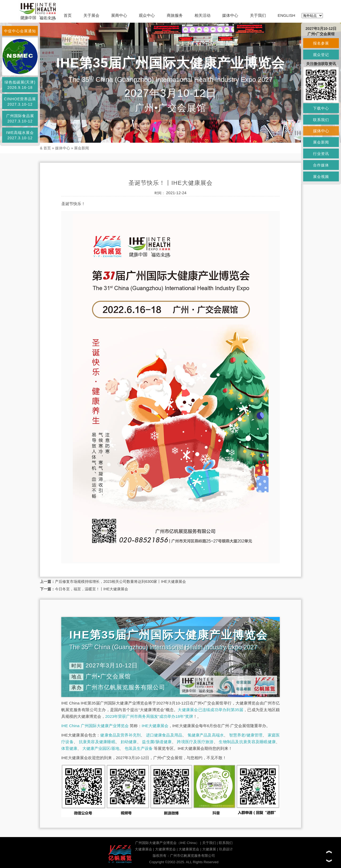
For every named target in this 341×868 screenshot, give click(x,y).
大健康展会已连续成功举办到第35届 (210, 710)
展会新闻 (82, 148)
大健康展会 (143, 849)
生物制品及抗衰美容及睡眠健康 (247, 742)
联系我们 (226, 843)
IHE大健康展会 (155, 726)
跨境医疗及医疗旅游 (195, 742)
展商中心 (119, 15)
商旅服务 (175, 15)
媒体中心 (230, 15)
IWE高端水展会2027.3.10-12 (20, 135)
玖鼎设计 (226, 849)
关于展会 (91, 15)
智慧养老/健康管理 (246, 735)
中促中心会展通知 (20, 31)
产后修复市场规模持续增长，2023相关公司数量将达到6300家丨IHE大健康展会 (120, 582)
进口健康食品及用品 (164, 735)
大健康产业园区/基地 (101, 748)
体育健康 (69, 748)
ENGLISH (286, 15)
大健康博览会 (165, 849)
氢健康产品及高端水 (206, 735)
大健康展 (209, 849)
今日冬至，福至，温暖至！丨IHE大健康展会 (92, 589)
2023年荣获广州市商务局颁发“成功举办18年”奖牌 (149, 716)
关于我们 (258, 15)
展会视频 (321, 177)
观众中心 (147, 15)
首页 (68, 15)
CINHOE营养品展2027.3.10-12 (20, 102)
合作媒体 (321, 165)
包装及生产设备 (139, 748)
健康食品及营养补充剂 (120, 735)
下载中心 (321, 108)
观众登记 (321, 55)
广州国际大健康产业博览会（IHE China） (167, 843)
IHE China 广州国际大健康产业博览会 (95, 726)
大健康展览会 (189, 849)
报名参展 (321, 43)
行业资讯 (321, 154)
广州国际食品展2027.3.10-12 (20, 118)
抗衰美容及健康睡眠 (97, 742)
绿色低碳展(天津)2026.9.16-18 (20, 85)
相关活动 (202, 15)
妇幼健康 (129, 742)
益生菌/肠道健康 (157, 742)
